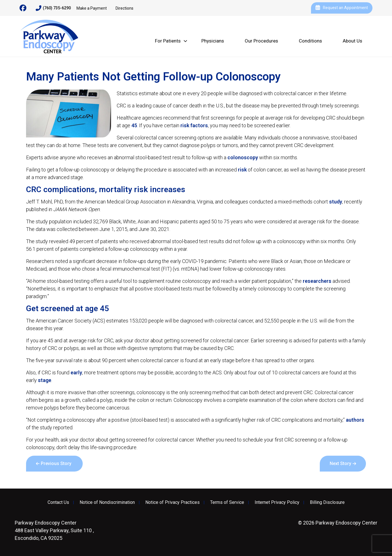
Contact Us (58, 502)
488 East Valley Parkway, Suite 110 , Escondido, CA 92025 (54, 530)
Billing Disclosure (327, 502)
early (76, 373)
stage (45, 380)
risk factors (194, 125)
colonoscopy (243, 157)
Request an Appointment (342, 8)
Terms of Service (227, 502)
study (336, 202)
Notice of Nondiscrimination (107, 502)
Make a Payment (92, 8)
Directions (124, 8)
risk (242, 170)
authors (355, 420)
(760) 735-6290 (53, 8)
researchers (317, 281)
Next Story (340, 463)
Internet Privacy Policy (277, 502)
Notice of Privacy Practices (172, 502)
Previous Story (56, 463)
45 (134, 125)
